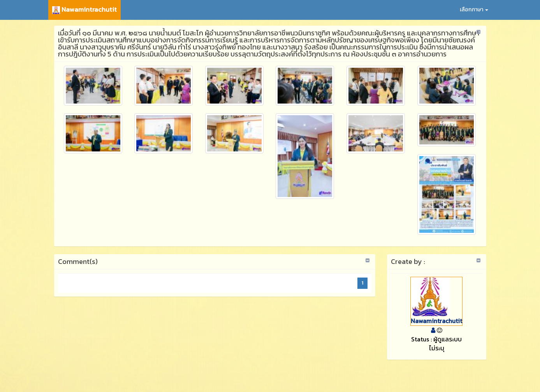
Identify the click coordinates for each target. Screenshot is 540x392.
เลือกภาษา (474, 10)
